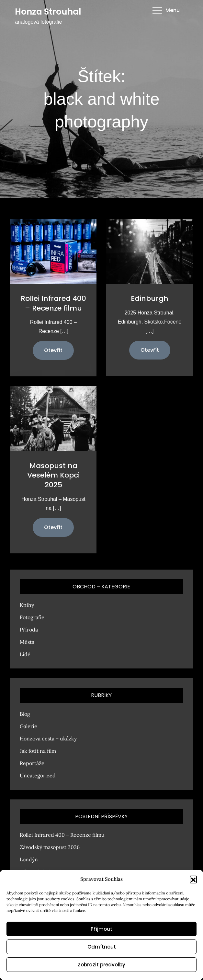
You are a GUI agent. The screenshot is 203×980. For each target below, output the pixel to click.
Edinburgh (150, 298)
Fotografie (32, 617)
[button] (193, 879)
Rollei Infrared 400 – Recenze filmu (53, 303)
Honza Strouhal (48, 12)
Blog (25, 714)
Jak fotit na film (38, 751)
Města (27, 642)
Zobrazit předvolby (101, 965)
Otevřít (53, 350)
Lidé (25, 654)
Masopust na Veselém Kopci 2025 (53, 475)
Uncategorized (38, 775)
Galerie (28, 726)
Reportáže (32, 763)
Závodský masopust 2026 (50, 847)
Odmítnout (102, 947)
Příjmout (101, 929)
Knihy (27, 605)
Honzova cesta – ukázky (48, 738)
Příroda (29, 630)
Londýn (29, 859)
